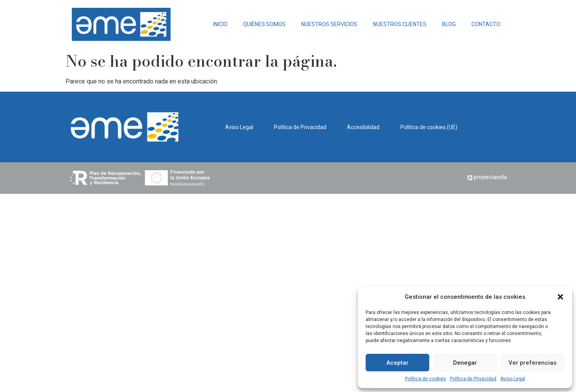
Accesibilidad (363, 127)
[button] (560, 297)
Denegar (465, 363)
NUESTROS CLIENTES (400, 24)
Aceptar (397, 363)
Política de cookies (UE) (429, 127)
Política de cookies (426, 379)
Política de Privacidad (473, 379)
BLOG (449, 24)
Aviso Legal (513, 379)
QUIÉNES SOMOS (264, 24)
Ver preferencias (532, 363)
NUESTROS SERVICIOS (329, 24)
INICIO (220, 24)
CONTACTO (486, 24)
